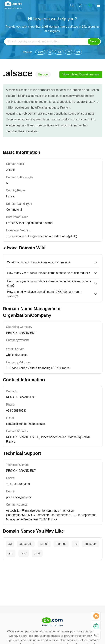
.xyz (59, 52)
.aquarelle (26, 544)
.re (75, 544)
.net (78, 52)
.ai (50, 52)
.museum (90, 544)
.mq (11, 553)
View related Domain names (81, 74)
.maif (37, 553)
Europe (43, 74)
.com (40, 52)
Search (94, 41)
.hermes (61, 544)
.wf (10, 544)
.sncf (24, 553)
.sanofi (44, 544)
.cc (69, 52)
